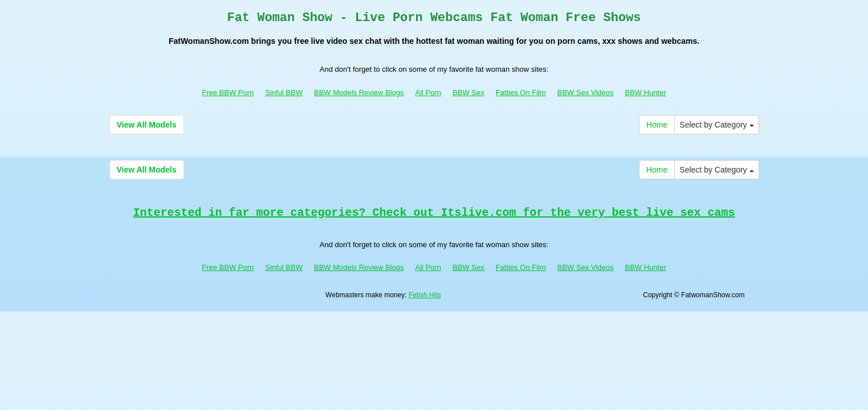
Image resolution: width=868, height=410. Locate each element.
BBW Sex (468, 93)
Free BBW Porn (228, 93)
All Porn (428, 93)
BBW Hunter (646, 93)
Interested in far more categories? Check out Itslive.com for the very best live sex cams (434, 213)
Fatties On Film (521, 93)
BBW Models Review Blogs (359, 93)
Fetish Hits (425, 295)
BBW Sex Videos (586, 93)
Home (657, 125)
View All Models (147, 125)
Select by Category (716, 125)
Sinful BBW (284, 93)
